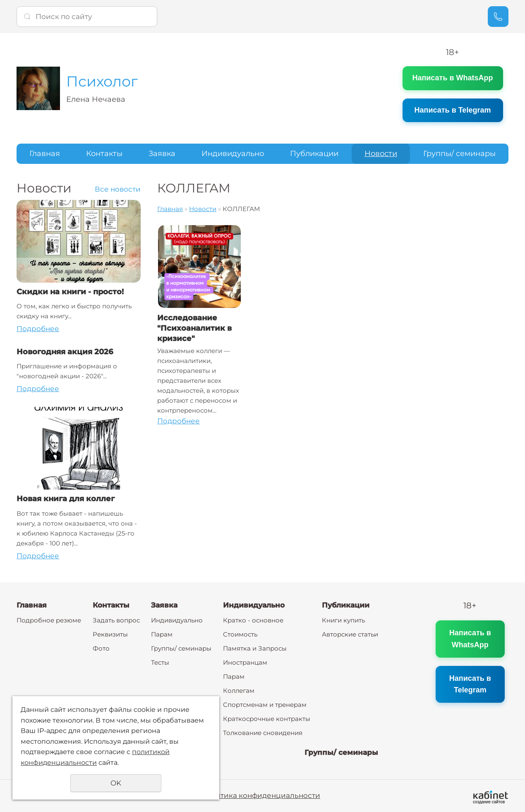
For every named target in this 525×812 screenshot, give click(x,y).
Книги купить (343, 620)
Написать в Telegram (453, 110)
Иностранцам (245, 662)
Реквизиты (110, 634)
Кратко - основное (253, 620)
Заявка (162, 154)
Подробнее (38, 329)
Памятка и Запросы (255, 648)
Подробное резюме (49, 620)
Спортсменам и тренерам (265, 705)
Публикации (314, 154)
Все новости (118, 189)
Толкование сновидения (263, 733)
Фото (101, 648)
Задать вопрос (116, 620)
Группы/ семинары (459, 154)
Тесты (160, 662)
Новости (381, 154)
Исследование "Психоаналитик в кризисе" (194, 328)
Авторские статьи (350, 634)
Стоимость (240, 634)
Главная (45, 154)
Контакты (104, 154)
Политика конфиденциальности (260, 795)
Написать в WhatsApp (452, 78)
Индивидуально (233, 154)
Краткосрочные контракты (267, 719)
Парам (162, 634)
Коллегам (239, 691)
